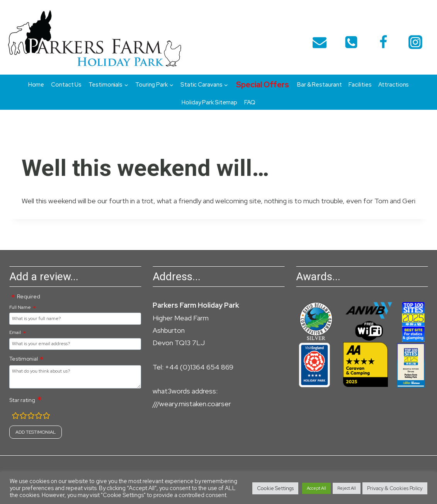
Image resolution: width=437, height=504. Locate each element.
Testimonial (24, 359)
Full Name (20, 307)
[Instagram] (415, 42)
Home (36, 85)
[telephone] (351, 42)
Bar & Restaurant (319, 85)
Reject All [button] (347, 488)
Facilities (360, 85)
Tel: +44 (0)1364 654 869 (193, 367)
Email (15, 332)
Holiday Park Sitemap (209, 102)
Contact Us (66, 85)
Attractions (394, 85)
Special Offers (263, 85)
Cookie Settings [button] (275, 488)
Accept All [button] (316, 488)
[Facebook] (383, 42)
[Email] (320, 42)
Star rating (22, 400)
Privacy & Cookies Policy (395, 488)
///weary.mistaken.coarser (192, 404)
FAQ (250, 102)
